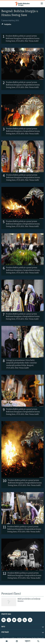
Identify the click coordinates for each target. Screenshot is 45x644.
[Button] (6, 25)
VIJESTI (28, 641)
